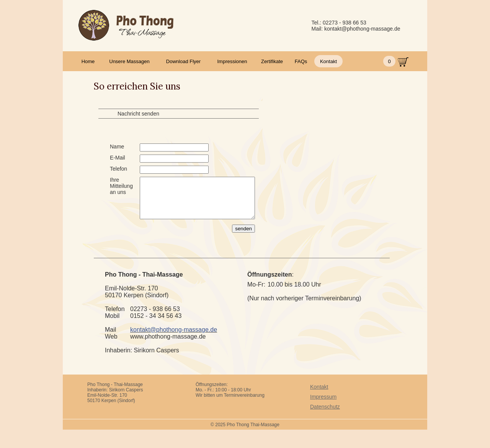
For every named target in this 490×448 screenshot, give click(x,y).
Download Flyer (183, 61)
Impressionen (232, 61)
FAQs (301, 61)
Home (88, 61)
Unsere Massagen (129, 61)
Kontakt (328, 61)
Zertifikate (272, 61)
